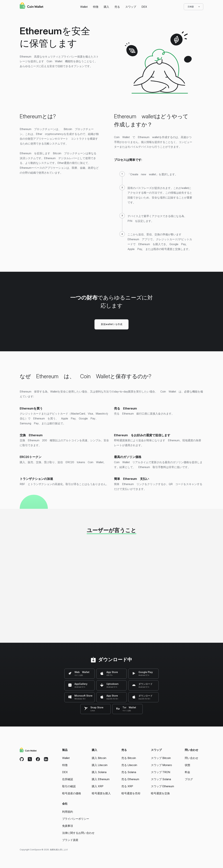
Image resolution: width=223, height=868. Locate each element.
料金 (187, 772)
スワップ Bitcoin (161, 758)
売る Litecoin (129, 765)
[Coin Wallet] (31, 6)
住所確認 (68, 779)
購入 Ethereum (101, 779)
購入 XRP (98, 786)
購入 (106, 7)
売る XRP (127, 786)
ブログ (189, 779)
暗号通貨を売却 (131, 793)
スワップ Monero (161, 765)
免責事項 (68, 826)
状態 (187, 765)
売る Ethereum (130, 779)
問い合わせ (192, 758)
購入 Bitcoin (99, 758)
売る (117, 7)
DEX (144, 7)
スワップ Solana (161, 779)
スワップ (131, 7)
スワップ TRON (161, 772)
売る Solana (129, 772)
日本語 (194, 7)
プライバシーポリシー (76, 819)
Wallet (84, 7)
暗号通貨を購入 (101, 793)
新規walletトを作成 (112, 324)
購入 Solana (99, 772)
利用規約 (68, 812)
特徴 (96, 7)
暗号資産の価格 (72, 793)
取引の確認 (69, 786)
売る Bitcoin (129, 758)
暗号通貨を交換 (160, 793)
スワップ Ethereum (162, 786)
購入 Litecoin (100, 765)
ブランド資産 (70, 840)
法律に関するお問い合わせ (78, 833)
